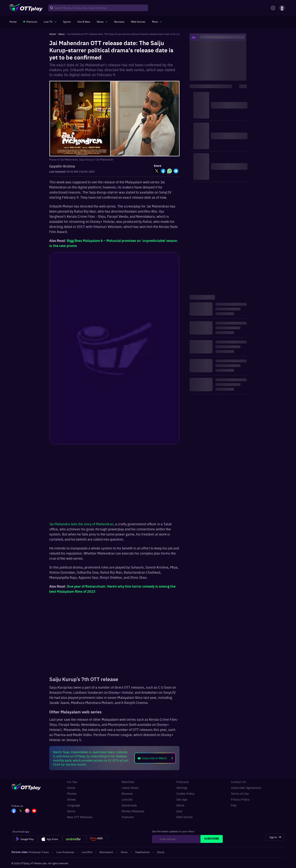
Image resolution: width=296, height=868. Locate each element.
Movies (72, 793)
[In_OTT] (27, 811)
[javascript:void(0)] (50, 22)
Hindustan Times (39, 852)
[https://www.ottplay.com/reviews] (119, 22)
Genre (71, 811)
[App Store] (50, 839)
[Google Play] (25, 839)
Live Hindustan (66, 852)
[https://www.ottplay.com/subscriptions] (30, 22)
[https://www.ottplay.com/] (13, 22)
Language (74, 805)
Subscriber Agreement (246, 788)
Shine (124, 852)
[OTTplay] (26, 8)
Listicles (127, 799)
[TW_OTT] (21, 811)
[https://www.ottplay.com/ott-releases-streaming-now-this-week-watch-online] (84, 22)
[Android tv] (74, 839)
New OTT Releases (80, 817)
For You (72, 782)
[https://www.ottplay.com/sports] (67, 22)
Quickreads (129, 805)
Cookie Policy (185, 793)
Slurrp (161, 852)
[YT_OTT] (34, 811)
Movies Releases (133, 811)
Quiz (179, 811)
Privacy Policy (240, 799)
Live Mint (87, 852)
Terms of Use (240, 793)
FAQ (234, 805)
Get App (182, 799)
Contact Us (238, 782)
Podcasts (183, 782)
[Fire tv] (98, 839)
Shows (71, 799)
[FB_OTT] (14, 811)
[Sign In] (275, 837)
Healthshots (143, 852)
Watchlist (128, 782)
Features (128, 817)
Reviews (127, 793)
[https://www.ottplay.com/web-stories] (138, 22)
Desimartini (107, 852)
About (180, 805)
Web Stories (185, 817)
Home (71, 788)
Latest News (130, 788)
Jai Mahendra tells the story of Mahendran (81, 524)
